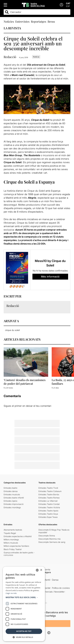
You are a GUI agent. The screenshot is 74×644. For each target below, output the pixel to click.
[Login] (61, 5)
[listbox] (37, 570)
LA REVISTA (12, 28)
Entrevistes (22, 21)
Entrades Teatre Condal (49, 504)
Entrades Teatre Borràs (49, 494)
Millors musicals (11, 543)
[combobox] (39, 12)
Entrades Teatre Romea (49, 498)
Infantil (47, 580)
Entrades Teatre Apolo (48, 511)
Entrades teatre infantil (14, 498)
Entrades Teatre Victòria (49, 507)
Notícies (9, 21)
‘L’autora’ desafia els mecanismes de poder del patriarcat (25, 382)
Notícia (36, 57)
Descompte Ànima (47, 536)
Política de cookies (61, 588)
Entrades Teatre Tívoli (48, 488)
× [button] (41, 570)
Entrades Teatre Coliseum (50, 491)
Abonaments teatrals (13, 530)
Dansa (55, 580)
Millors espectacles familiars (16, 546)
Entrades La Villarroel (48, 501)
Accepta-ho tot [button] (24, 631)
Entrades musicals (12, 494)
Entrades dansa (11, 491)
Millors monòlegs (11, 540)
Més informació (50, 277)
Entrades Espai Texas (48, 517)
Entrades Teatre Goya (48, 514)
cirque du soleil (12, 330)
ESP (68, 6)
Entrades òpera (10, 501)
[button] (24, 597)
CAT (68, 3)
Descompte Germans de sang (52, 542)
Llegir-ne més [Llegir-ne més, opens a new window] (11, 593)
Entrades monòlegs (12, 507)
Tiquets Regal (10, 533)
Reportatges (39, 21)
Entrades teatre (10, 488)
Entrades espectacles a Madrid (18, 536)
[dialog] (24, 604)
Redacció (10, 57)
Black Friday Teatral (13, 549)
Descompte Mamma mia (49, 539)
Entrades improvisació (14, 504)
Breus (51, 21)
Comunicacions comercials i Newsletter (46, 592)
